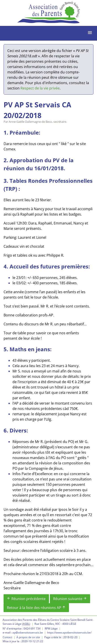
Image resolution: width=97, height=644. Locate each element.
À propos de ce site (28, 637)
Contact (7, 637)
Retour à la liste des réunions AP (36, 608)
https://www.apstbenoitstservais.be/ (69, 633)
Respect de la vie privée (40, 88)
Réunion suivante (70, 599)
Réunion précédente (26, 599)
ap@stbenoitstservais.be (28, 633)
